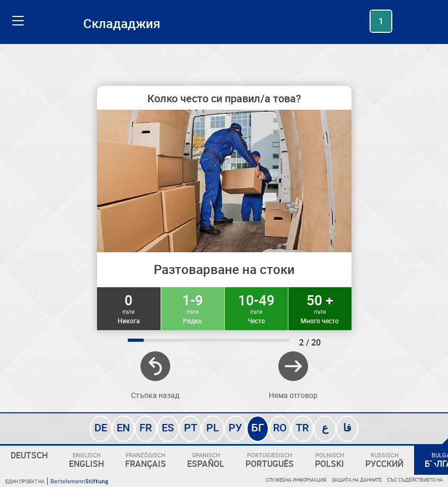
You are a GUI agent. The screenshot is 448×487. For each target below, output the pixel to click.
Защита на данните (357, 480)
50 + (320, 308)
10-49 (256, 308)
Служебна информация (296, 480)
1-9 (193, 308)
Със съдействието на (415, 480)
